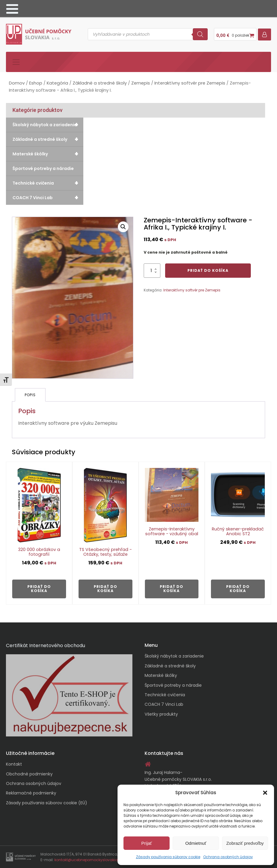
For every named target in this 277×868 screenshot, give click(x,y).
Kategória (57, 83)
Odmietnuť (196, 843)
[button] (265, 793)
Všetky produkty (161, 714)
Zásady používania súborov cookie (168, 857)
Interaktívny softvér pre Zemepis (190, 83)
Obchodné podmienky (29, 774)
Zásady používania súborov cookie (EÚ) (47, 803)
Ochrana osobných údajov (228, 857)
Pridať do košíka (208, 270)
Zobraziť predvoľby (245, 843)
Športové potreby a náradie (43, 168)
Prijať (147, 843)
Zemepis (141, 83)
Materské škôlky (48, 154)
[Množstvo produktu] (152, 271)
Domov (17, 83)
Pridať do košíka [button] (39, 589)
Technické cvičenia (48, 183)
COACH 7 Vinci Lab (48, 198)
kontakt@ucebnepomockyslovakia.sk (89, 860)
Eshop (36, 83)
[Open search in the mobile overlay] (148, 34)
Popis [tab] (30, 395)
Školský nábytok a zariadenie (48, 125)
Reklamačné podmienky (31, 793)
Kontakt (14, 764)
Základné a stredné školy (100, 83)
